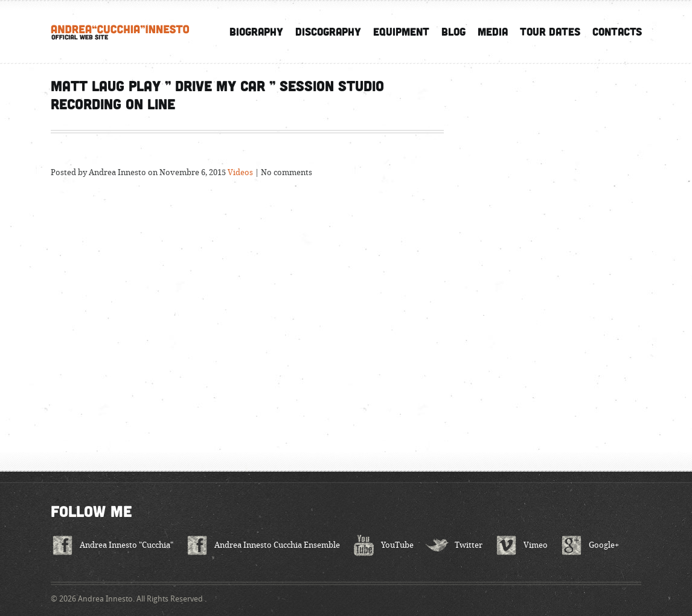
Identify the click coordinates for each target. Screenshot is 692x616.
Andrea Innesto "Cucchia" (127, 545)
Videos (240, 172)
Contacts (617, 31)
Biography (256, 31)
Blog (453, 31)
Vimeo (536, 545)
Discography (328, 31)
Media (493, 31)
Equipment (401, 31)
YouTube (397, 545)
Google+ (604, 545)
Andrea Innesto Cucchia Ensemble (277, 545)
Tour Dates (550, 31)
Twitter (469, 545)
